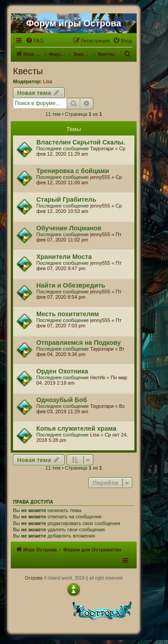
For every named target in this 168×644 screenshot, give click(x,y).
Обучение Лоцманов (69, 228)
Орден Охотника (62, 371)
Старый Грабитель (66, 199)
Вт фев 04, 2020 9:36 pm (80, 352)
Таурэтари (102, 148)
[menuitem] (34, 41)
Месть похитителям (68, 314)
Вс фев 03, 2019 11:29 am (81, 409)
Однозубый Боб (62, 400)
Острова (33, 578)
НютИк (98, 377)
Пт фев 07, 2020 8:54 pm (79, 294)
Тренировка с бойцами (73, 171)
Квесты (28, 71)
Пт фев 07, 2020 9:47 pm (79, 266)
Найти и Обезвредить (71, 285)
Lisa (47, 81)
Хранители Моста (64, 257)
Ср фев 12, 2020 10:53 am (79, 208)
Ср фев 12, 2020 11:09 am (79, 180)
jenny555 (100, 177)
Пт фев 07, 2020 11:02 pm (79, 237)
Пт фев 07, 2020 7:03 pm (79, 323)
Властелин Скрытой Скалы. (81, 142)
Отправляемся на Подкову (78, 343)
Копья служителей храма (76, 428)
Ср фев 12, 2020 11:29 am (81, 151)
